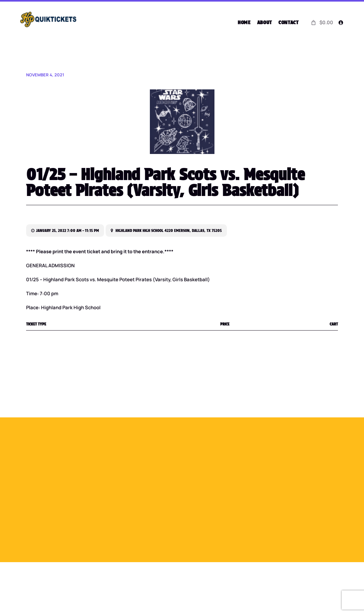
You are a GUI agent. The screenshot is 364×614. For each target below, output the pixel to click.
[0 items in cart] (321, 22)
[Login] (340, 23)
